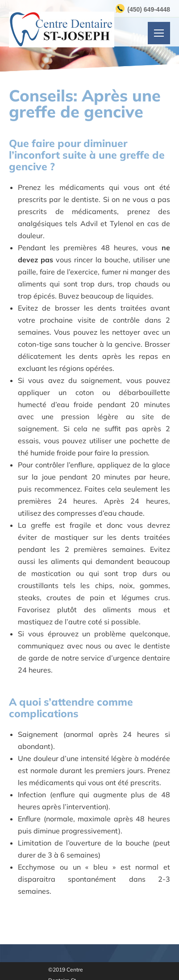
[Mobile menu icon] (159, 33)
